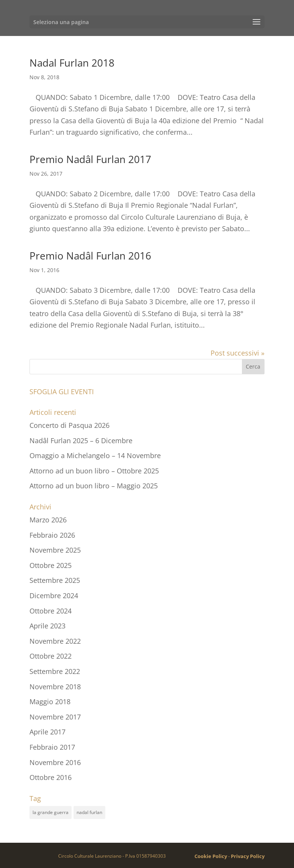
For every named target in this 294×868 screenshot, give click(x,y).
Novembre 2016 (55, 762)
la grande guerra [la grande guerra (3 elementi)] (51, 812)
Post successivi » (238, 353)
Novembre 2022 (55, 641)
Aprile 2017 (47, 732)
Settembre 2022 (55, 671)
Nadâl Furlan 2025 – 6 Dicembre (81, 441)
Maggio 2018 (50, 702)
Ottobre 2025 (51, 565)
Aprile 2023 (47, 626)
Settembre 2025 (55, 580)
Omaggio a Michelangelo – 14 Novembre (95, 455)
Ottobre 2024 (51, 611)
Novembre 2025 (55, 550)
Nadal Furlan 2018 (72, 63)
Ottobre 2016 (51, 777)
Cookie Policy (211, 856)
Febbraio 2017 (52, 747)
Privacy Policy (248, 856)
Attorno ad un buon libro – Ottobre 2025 (94, 471)
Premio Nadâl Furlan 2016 (90, 256)
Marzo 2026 (48, 520)
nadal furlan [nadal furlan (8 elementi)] (89, 812)
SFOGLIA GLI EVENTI (62, 392)
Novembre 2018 (55, 687)
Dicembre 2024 (54, 596)
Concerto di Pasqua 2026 (69, 425)
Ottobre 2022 (51, 656)
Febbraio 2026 (52, 535)
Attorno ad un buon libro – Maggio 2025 (94, 486)
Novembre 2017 (55, 717)
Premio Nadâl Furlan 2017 (90, 159)
